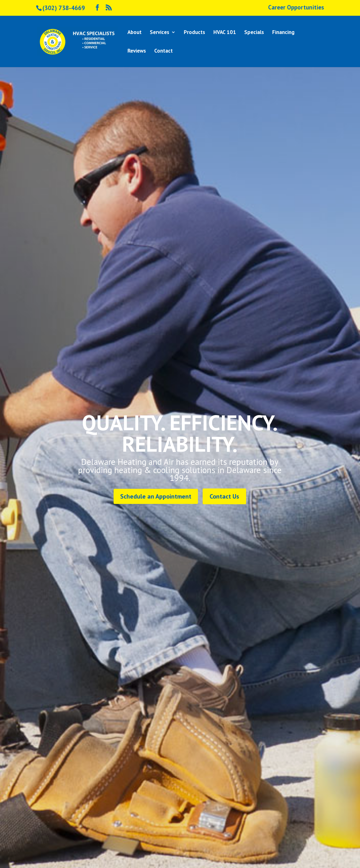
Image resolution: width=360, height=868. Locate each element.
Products (194, 33)
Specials (254, 33)
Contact (163, 51)
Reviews (137, 51)
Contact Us (224, 496)
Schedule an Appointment (156, 496)
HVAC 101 (225, 33)
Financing (283, 33)
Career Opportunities (296, 8)
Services (160, 33)
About (135, 33)
